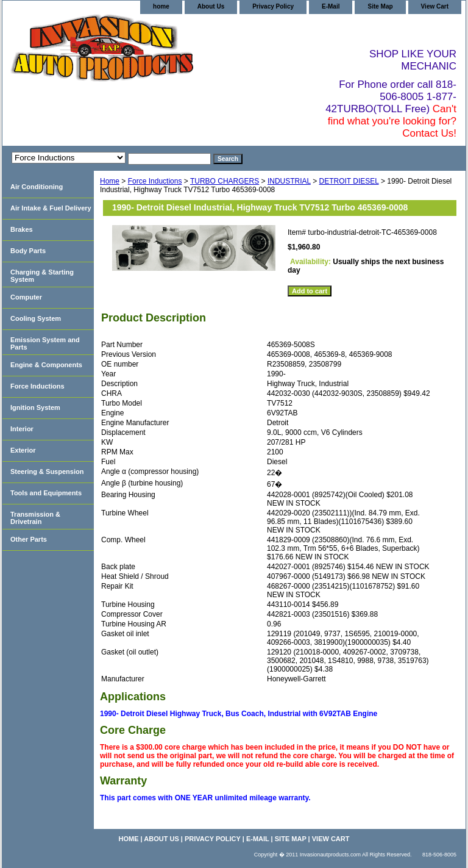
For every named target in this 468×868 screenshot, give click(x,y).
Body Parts (28, 251)
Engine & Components (46, 365)
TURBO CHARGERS (225, 181)
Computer (26, 297)
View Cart (435, 6)
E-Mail (331, 6)
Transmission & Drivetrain (35, 518)
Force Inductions (155, 181)
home (161, 6)
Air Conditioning (37, 187)
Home (110, 181)
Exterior (23, 450)
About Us (211, 6)
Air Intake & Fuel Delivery (51, 208)
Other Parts (29, 539)
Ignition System (35, 407)
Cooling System (36, 318)
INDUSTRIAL (289, 181)
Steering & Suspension (47, 472)
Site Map (380, 6)
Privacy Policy (273, 6)
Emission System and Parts (45, 343)
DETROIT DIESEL (349, 181)
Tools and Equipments (46, 493)
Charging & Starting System (42, 276)
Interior (22, 429)
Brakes (22, 229)
